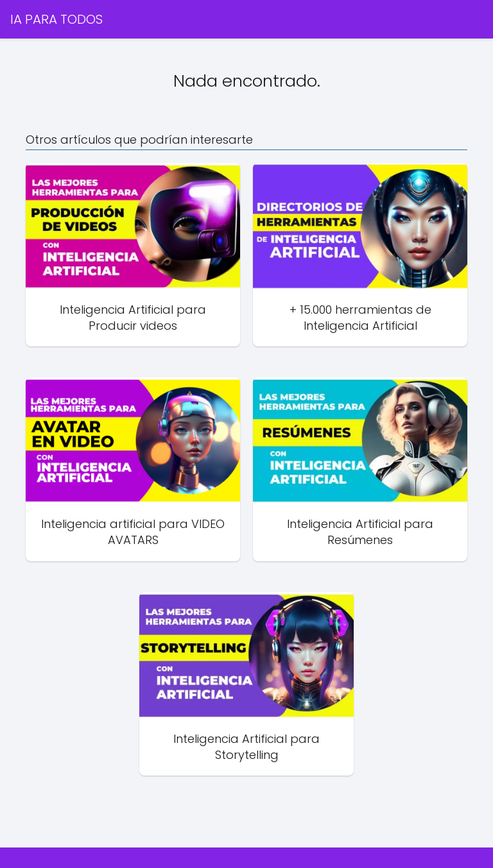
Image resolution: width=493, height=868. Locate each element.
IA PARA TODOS (56, 19)
